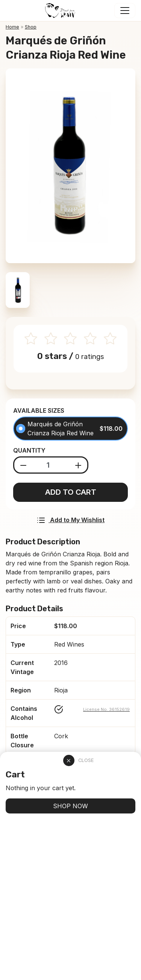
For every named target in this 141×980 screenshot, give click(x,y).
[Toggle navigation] (125, 11)
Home (12, 27)
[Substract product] (23, 465)
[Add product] (78, 465)
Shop (31, 27)
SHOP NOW (70, 806)
